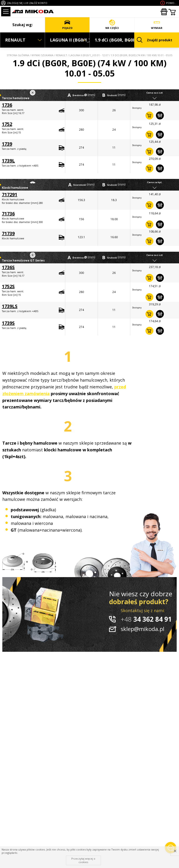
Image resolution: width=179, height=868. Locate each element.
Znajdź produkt (155, 40)
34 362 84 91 (146, 619)
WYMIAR (157, 25)
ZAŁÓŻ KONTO (38, 3)
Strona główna (18, 55)
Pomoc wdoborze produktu (172, 3)
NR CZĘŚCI (112, 25)
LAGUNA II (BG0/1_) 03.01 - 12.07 (89, 55)
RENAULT (61, 55)
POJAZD (67, 25)
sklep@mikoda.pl (143, 629)
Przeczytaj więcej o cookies (83, 860)
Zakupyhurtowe (164, 12)
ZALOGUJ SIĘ (15, 3)
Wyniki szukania (42, 55)
